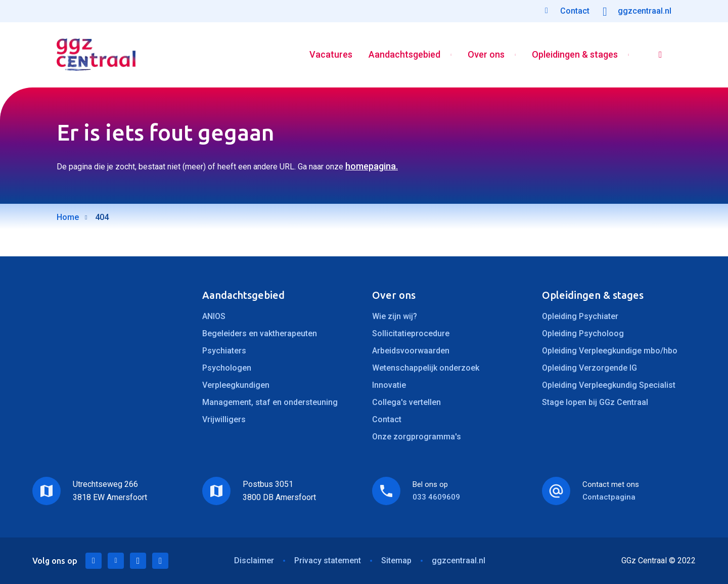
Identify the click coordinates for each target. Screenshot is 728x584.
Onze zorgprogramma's (417, 437)
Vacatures (331, 55)
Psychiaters (224, 351)
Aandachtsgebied (404, 55)
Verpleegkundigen (236, 385)
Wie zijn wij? (395, 316)
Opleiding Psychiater (580, 316)
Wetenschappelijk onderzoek (426, 368)
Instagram (160, 561)
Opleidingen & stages (575, 55)
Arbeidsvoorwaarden (411, 351)
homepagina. (372, 166)
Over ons (486, 55)
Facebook (138, 561)
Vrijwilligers (224, 419)
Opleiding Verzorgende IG (589, 368)
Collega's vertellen (406, 402)
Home (68, 217)
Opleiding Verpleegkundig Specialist (609, 385)
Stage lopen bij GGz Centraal (595, 402)
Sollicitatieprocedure (411, 333)
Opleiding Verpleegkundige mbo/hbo (610, 351)
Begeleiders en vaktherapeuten (260, 333)
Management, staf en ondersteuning (270, 402)
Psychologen (227, 368)
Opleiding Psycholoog (583, 333)
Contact (387, 419)
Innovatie (389, 385)
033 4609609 (436, 497)
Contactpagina (609, 497)
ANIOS (214, 316)
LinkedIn (94, 561)
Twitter (116, 561)
